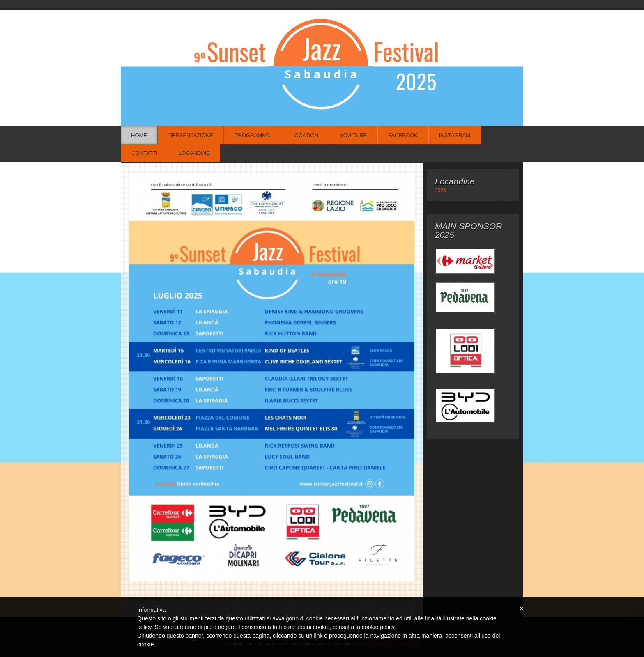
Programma (252, 135)
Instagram (455, 135)
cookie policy (378, 627)
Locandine (194, 153)
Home (139, 135)
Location (305, 135)
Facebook (403, 135)
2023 (440, 191)
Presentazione (191, 135)
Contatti (144, 153)
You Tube (353, 135)
